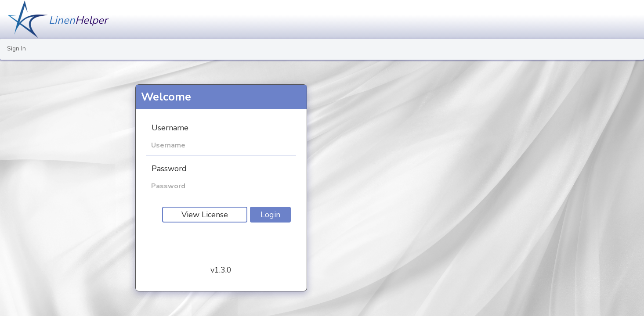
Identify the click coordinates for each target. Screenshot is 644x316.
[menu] (322, 49)
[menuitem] (16, 49)
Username (170, 128)
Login (270, 215)
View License (205, 215)
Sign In (16, 48)
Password (169, 169)
